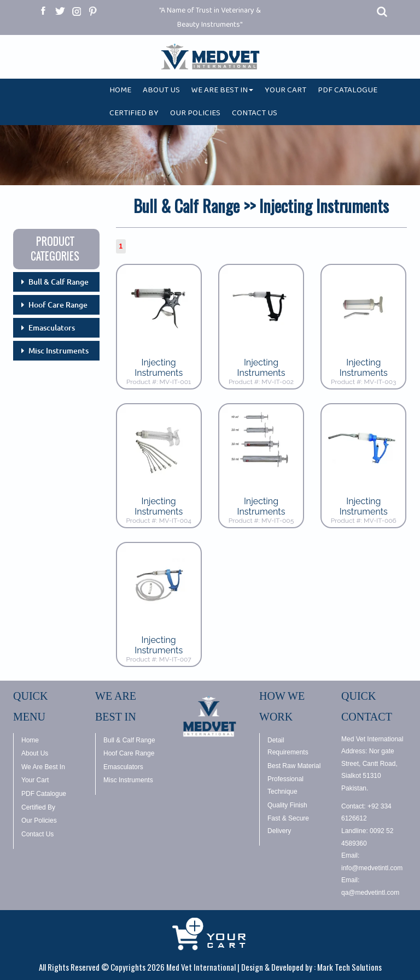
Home (30, 740)
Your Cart (35, 780)
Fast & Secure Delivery (288, 825)
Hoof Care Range (58, 305)
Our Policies (39, 820)
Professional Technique (285, 785)
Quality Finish (287, 805)
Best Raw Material (294, 766)
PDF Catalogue (44, 794)
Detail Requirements (288, 746)
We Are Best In (43, 767)
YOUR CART (285, 92)
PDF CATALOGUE (348, 92)
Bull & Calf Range (59, 282)
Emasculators (52, 328)
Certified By (38, 807)
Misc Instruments (59, 351)
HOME (120, 92)
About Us (35, 753)
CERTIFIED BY (134, 115)
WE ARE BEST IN (222, 92)
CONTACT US (255, 115)
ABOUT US (161, 92)
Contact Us (37, 834)
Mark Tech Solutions (349, 967)
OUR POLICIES (195, 115)
